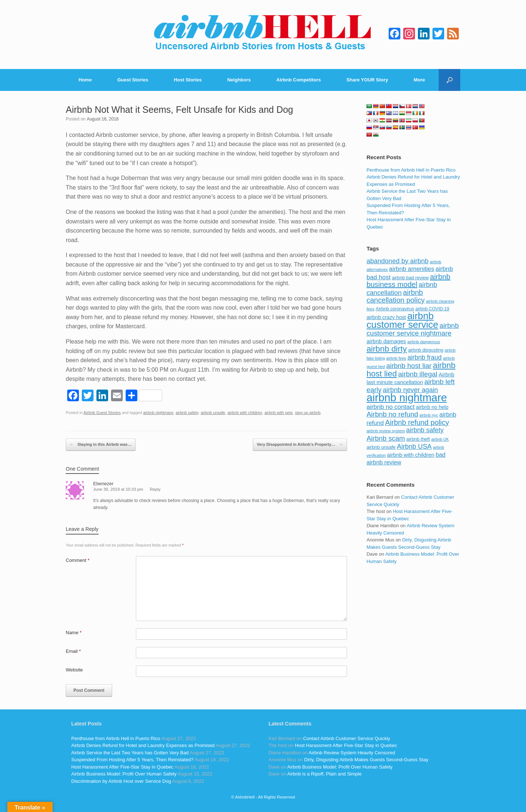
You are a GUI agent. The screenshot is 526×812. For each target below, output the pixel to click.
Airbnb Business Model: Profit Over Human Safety (124, 774)
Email (73, 651)
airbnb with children (245, 413)
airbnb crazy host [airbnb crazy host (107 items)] (386, 317)
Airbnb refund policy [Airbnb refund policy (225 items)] (417, 422)
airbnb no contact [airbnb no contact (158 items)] (390, 407)
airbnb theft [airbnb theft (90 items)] (418, 439)
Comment (78, 560)
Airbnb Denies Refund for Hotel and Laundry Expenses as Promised (143, 745)
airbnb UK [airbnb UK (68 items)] (440, 439)
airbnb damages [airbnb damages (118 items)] (386, 341)
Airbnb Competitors (299, 80)
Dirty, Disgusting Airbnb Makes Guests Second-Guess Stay (366, 760)
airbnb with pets (279, 413)
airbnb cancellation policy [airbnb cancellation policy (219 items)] (395, 296)
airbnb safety (187, 413)
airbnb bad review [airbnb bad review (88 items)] (410, 278)
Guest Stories (133, 80)
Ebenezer (103, 484)
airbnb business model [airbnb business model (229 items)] (408, 281)
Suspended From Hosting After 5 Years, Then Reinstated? (132, 760)
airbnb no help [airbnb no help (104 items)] (432, 407)
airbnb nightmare (158, 413)
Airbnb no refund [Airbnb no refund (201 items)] (392, 414)
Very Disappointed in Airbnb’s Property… (300, 445)
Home (85, 80)
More (420, 80)
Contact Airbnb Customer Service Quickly (347, 738)
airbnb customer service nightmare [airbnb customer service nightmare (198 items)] (413, 330)
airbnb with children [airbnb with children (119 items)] (411, 455)
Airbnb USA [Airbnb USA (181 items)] (414, 446)
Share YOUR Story (367, 80)
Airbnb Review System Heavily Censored (352, 753)
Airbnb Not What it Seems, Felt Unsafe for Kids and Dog (180, 110)
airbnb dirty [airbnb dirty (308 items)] (386, 349)
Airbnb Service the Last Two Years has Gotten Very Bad (130, 753)
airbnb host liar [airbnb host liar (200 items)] (409, 366)
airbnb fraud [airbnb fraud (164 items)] (424, 357)
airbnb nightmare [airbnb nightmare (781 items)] (407, 397)
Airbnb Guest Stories (102, 413)
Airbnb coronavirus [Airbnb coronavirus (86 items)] (395, 309)
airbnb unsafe (213, 413)
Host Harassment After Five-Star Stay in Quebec (122, 767)
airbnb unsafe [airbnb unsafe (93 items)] (381, 447)
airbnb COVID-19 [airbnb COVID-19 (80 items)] (432, 309)
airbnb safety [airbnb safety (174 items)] (425, 430)
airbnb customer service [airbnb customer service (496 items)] (402, 320)
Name (74, 633)
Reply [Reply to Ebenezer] (155, 489)
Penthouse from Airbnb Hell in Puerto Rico (411, 170)
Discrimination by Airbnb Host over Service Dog (121, 781)
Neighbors (239, 80)
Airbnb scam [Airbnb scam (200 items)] (386, 438)
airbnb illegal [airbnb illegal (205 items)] (418, 374)
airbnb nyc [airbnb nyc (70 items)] (429, 415)
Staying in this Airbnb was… (101, 445)
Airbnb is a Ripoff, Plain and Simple (324, 774)
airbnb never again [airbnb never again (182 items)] (410, 390)
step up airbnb (308, 413)
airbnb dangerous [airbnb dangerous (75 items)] (424, 342)
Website (74, 670)
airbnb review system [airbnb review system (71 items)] (386, 431)
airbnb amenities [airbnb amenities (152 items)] (411, 269)
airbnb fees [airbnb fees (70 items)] (396, 358)
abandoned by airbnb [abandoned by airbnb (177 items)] (397, 261)
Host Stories (188, 80)
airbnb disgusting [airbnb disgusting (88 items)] (426, 350)
